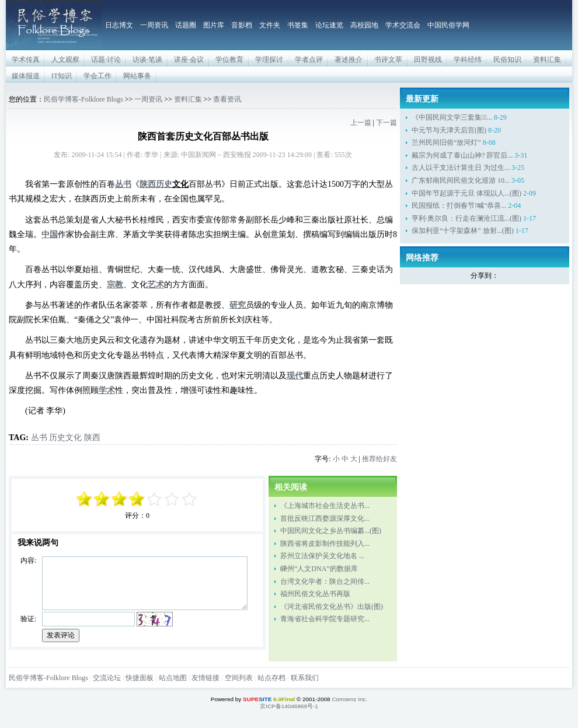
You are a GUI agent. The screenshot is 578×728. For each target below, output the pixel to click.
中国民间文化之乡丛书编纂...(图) (331, 531)
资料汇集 (547, 60)
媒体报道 (26, 76)
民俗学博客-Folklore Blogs (83, 99)
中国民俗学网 (448, 25)
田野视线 (428, 60)
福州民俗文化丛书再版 (315, 594)
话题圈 (186, 25)
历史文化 (65, 437)
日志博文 (119, 25)
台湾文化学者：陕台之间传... (325, 581)
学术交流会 (403, 25)
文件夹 (270, 25)
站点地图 (173, 678)
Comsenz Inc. (349, 699)
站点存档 (271, 678)
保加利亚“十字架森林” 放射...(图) (463, 231)
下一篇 (387, 123)
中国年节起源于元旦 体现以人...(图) (466, 193)
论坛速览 (329, 25)
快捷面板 (140, 678)
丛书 (39, 437)
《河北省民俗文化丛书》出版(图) (332, 607)
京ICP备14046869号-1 (289, 706)
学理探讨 (269, 60)
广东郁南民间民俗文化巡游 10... (461, 180)
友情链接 (206, 678)
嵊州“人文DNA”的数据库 (319, 569)
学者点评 (309, 60)
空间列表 (239, 678)
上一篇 (361, 123)
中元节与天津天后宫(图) (449, 130)
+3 (172, 499)
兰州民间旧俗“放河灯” (446, 142)
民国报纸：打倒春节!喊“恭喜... (459, 205)
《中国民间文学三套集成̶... (452, 117)
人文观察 (65, 60)
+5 (190, 499)
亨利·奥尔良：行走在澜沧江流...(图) (466, 218)
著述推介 (349, 60)
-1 (120, 499)
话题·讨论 (106, 60)
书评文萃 (388, 60)
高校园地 (364, 25)
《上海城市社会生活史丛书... (325, 506)
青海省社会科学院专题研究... (325, 619)
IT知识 (62, 76)
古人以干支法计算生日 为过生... (461, 168)
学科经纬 (468, 60)
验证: (28, 619)
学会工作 (98, 76)
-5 (85, 499)
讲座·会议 (189, 60)
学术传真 (26, 60)
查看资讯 (227, 99)
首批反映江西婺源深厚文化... (325, 518)
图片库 (214, 25)
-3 (102, 499)
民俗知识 (507, 60)
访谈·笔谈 (147, 60)
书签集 (298, 25)
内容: (28, 560)
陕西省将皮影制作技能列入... (325, 544)
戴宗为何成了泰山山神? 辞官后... (462, 155)
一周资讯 (154, 25)
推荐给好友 (379, 459)
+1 (155, 499)
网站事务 (137, 76)
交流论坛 (107, 678)
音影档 (242, 25)
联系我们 (305, 678)
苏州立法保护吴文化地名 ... (322, 556)
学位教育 (229, 60)
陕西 (92, 437)
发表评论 (61, 635)
